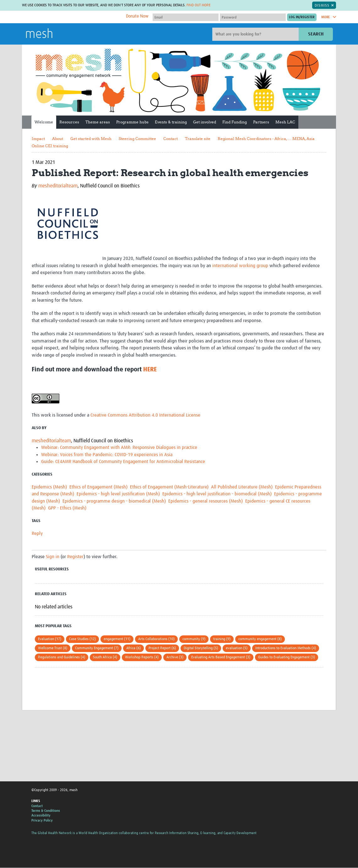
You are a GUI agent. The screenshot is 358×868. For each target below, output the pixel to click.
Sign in (53, 557)
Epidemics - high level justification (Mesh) (118, 494)
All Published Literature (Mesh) (242, 487)
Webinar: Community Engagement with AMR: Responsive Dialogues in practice (119, 447)
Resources (69, 122)
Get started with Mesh (91, 139)
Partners (261, 122)
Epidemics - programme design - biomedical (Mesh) (114, 501)
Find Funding (235, 122)
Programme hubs (132, 122)
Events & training (171, 122)
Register (75, 557)
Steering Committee (137, 139)
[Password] (253, 17)
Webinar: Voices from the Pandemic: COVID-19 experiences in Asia (107, 455)
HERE (150, 369)
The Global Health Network (72, 17)
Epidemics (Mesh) (49, 487)
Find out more (198, 5)
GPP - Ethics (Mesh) (67, 508)
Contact (171, 139)
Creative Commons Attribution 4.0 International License (145, 415)
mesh (39, 35)
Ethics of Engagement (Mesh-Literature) (169, 487)
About (58, 139)
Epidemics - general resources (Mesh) (206, 501)
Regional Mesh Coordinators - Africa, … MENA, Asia (266, 139)
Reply (37, 534)
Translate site (198, 139)
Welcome (44, 122)
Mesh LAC (285, 122)
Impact (38, 139)
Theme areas (98, 122)
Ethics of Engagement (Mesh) (98, 487)
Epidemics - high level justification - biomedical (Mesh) (217, 494)
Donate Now (137, 16)
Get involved (205, 122)
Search (316, 34)
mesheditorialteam (58, 186)
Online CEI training (50, 146)
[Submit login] (302, 17)
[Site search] (256, 34)
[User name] (186, 17)
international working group (240, 266)
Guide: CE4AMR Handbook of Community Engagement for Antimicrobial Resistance (123, 462)
